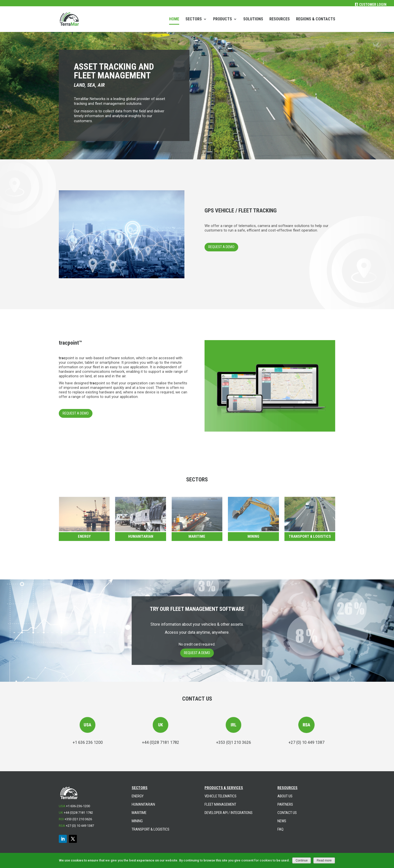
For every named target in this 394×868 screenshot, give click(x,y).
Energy (84, 536)
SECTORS (194, 19)
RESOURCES (280, 19)
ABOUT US (285, 796)
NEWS (282, 821)
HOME (174, 19)
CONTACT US (287, 813)
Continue (302, 860)
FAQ (280, 829)
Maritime (197, 536)
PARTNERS (285, 804)
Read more (324, 860)
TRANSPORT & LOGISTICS (310, 536)
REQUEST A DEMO (221, 247)
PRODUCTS (223, 19)
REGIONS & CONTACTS (316, 19)
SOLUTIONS (253, 19)
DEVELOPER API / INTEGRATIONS (229, 813)
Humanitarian (141, 536)
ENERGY (138, 796)
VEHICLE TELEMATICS (220, 796)
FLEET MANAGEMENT (220, 804)
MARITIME (139, 813)
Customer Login (373, 5)
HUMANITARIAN (143, 804)
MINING (137, 821)
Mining (253, 536)
